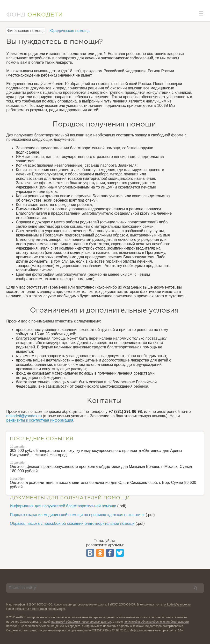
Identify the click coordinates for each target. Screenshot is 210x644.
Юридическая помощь (70, 31)
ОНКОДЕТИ (45, 15)
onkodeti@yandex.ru (24, 416)
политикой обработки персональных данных (81, 622)
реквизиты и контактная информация (40, 420)
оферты (124, 626)
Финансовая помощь (26, 31)
